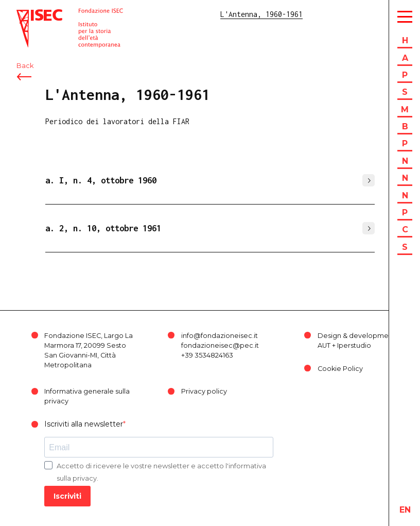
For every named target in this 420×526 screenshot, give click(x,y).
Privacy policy (204, 391)
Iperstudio (354, 345)
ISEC (25, 14)
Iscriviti (67, 496)
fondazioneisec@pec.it (220, 345)
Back (25, 66)
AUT (324, 345)
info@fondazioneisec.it (220, 336)
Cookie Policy (340, 369)
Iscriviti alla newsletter (84, 424)
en (405, 510)
